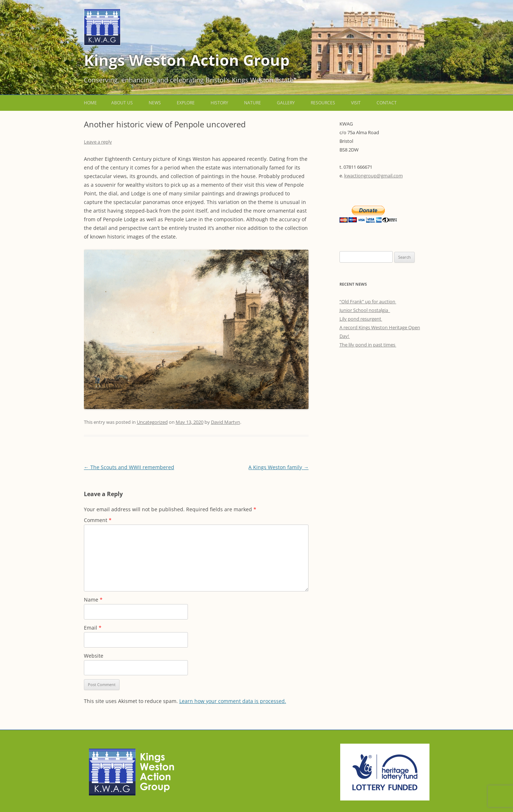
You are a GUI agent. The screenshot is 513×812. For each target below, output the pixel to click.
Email (93, 628)
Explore (186, 103)
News (155, 103)
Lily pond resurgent (361, 319)
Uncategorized (152, 422)
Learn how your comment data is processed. (233, 701)
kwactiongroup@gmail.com (373, 176)
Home (90, 103)
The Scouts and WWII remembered (129, 467)
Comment (98, 520)
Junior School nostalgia (365, 310)
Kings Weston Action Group (187, 60)
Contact (387, 103)
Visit (356, 103)
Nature (253, 103)
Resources (323, 103)
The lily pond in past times (368, 345)
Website (94, 656)
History (219, 103)
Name (93, 600)
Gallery (286, 103)
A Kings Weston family (278, 467)
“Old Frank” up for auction (368, 301)
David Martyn (226, 422)
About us (122, 103)
